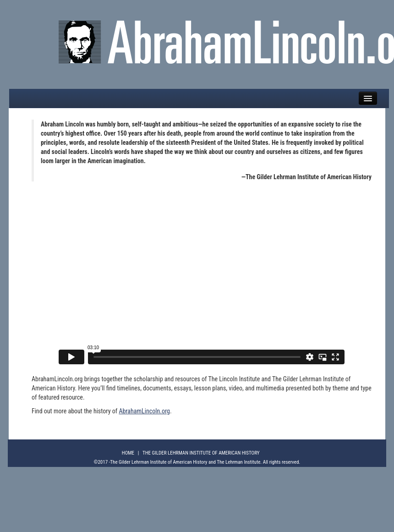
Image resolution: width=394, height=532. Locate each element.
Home (128, 453)
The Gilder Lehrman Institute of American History (201, 453)
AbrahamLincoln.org (144, 411)
